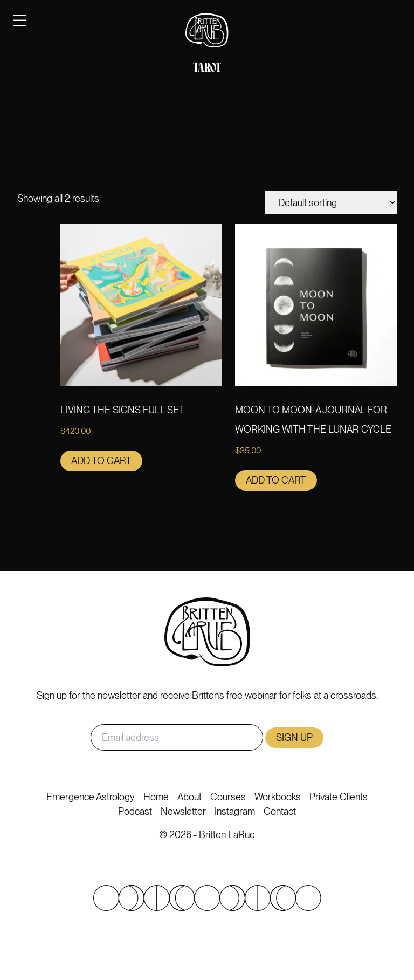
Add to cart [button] (101, 461)
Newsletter (183, 811)
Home (156, 797)
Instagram (235, 811)
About (189, 797)
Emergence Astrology (91, 797)
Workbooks (278, 797)
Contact (280, 811)
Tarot (207, 69)
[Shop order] (331, 203)
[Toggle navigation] (19, 20)
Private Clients (339, 797)
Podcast (135, 811)
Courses (228, 797)
